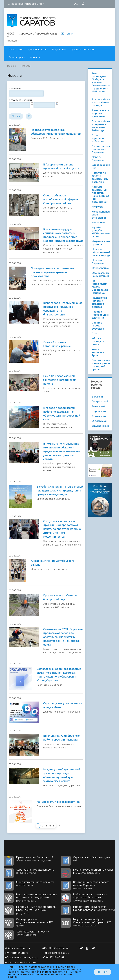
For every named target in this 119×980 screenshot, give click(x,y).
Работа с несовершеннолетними (101, 315)
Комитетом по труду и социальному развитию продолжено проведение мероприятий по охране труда (63, 235)
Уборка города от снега (98, 341)
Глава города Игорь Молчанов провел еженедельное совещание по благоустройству (63, 309)
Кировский (99, 411)
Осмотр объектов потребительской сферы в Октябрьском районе (61, 199)
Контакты (35, 57)
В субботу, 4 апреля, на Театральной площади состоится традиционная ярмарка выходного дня (60, 491)
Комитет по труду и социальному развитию (100, 177)
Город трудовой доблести (98, 138)
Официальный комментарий (101, 275)
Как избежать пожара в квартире (58, 802)
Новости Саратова (98, 262)
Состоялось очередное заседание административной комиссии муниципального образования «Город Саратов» (59, 675)
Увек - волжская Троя (98, 352)
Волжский (98, 397)
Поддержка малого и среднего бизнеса (99, 302)
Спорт (96, 334)
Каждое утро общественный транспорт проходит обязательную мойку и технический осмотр (62, 775)
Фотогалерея (16, 57)
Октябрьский (100, 421)
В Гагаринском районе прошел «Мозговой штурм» (61, 167)
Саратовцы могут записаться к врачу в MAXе (63, 705)
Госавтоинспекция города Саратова (101, 149)
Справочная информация (25, 4)
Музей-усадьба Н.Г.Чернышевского (101, 232)
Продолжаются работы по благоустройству (60, 598)
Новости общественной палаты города (101, 252)
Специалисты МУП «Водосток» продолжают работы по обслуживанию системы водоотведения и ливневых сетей (63, 637)
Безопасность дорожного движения (100, 113)
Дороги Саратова (98, 159)
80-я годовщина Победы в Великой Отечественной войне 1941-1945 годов (101, 83)
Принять (103, 972)
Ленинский (99, 416)
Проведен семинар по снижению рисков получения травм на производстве (53, 272)
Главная (11, 66)
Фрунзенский (100, 426)
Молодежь (98, 223)
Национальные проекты (101, 243)
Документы (58, 50)
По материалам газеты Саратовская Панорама (100, 287)
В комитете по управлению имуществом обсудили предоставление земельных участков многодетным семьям (62, 451)
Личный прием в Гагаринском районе (57, 344)
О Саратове (15, 50)
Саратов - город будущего (98, 326)
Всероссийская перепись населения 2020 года (101, 126)
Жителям (67, 34)
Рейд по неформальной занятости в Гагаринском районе (60, 380)
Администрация (37, 50)
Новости (26, 66)
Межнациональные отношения (101, 215)
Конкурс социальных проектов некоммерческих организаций (100, 194)
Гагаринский (100, 401)
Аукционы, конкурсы (82, 50)
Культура (97, 207)
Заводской (98, 406)
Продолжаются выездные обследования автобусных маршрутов (56, 132)
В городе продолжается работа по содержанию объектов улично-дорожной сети (62, 414)
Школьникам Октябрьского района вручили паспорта (61, 738)
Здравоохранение (101, 166)
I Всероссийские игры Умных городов (101, 101)
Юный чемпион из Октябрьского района (52, 563)
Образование (100, 268)
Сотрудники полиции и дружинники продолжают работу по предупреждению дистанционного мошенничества (62, 529)
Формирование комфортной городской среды (101, 365)
